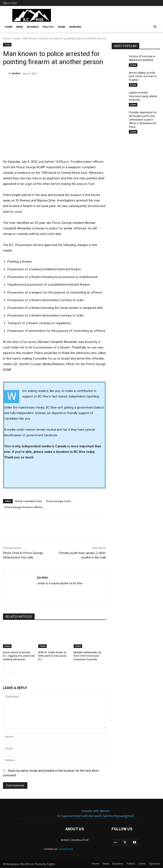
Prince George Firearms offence (24, 507)
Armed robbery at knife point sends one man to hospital (143, 76)
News (20, 27)
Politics (48, 27)
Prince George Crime (59, 501)
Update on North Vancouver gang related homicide (143, 96)
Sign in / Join (10, 3)
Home (9, 27)
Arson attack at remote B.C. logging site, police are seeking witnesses (19, 656)
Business (33, 27)
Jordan (16, 73)
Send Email (66, 849)
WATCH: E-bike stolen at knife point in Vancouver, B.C (53, 656)
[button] (155, 27)
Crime (61, 27)
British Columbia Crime (29, 501)
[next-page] (12, 670)
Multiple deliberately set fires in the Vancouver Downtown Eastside (88, 656)
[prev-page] (6, 670)
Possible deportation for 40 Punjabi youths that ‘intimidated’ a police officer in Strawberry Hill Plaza (143, 120)
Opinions (75, 27)
